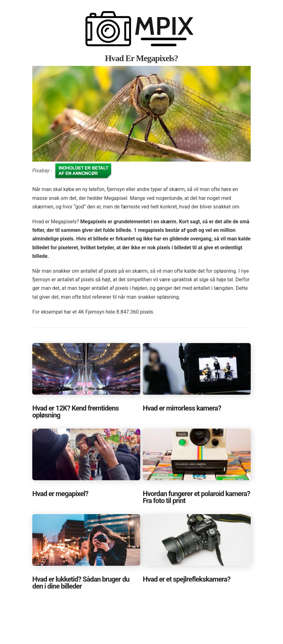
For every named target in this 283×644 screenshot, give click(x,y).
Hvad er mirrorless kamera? (182, 408)
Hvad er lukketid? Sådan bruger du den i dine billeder (81, 583)
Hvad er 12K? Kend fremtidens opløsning (75, 412)
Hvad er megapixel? (60, 494)
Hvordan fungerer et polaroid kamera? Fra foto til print (196, 497)
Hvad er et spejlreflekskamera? (187, 579)
